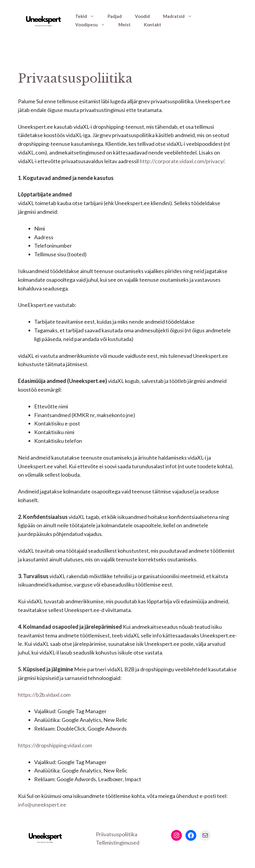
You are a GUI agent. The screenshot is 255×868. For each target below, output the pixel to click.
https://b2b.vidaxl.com (44, 695)
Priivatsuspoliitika (117, 834)
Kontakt (153, 25)
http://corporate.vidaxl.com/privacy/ (182, 161)
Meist (125, 25)
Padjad (115, 16)
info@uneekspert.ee (42, 805)
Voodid (142, 16)
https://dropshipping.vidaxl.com (55, 745)
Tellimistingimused (118, 843)
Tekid (88, 16)
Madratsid (181, 16)
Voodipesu (93, 25)
